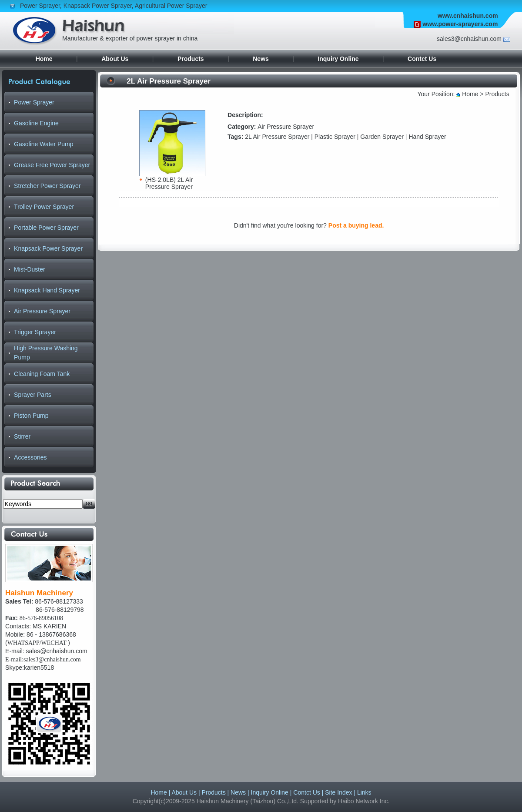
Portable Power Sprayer (46, 228)
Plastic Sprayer (335, 137)
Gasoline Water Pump (43, 144)
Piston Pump (31, 416)
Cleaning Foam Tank (42, 374)
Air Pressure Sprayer (42, 311)
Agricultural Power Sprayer (171, 6)
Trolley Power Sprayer (44, 207)
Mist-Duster (30, 269)
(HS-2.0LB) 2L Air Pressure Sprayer (169, 183)
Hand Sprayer (427, 137)
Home (44, 59)
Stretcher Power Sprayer (47, 186)
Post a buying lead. (356, 225)
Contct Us (422, 59)
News (261, 59)
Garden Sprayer (382, 137)
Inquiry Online (338, 59)
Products (191, 59)
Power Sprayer (40, 6)
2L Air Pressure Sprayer (277, 137)
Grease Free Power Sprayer (52, 165)
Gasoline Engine (36, 123)
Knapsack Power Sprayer (98, 6)
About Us (115, 59)
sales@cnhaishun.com (57, 651)
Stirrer (22, 436)
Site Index (338, 792)
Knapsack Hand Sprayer (47, 290)
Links (364, 792)
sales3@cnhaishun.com (469, 39)
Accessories (30, 457)
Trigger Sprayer (35, 332)
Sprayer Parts (33, 395)
